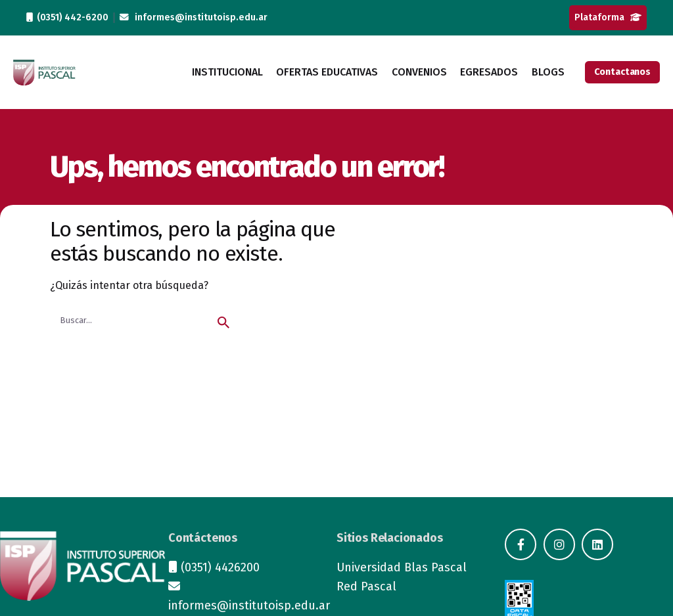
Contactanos (622, 72)
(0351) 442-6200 (67, 17)
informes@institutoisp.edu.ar (194, 17)
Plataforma (608, 17)
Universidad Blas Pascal (402, 567)
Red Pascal (366, 586)
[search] (223, 322)
